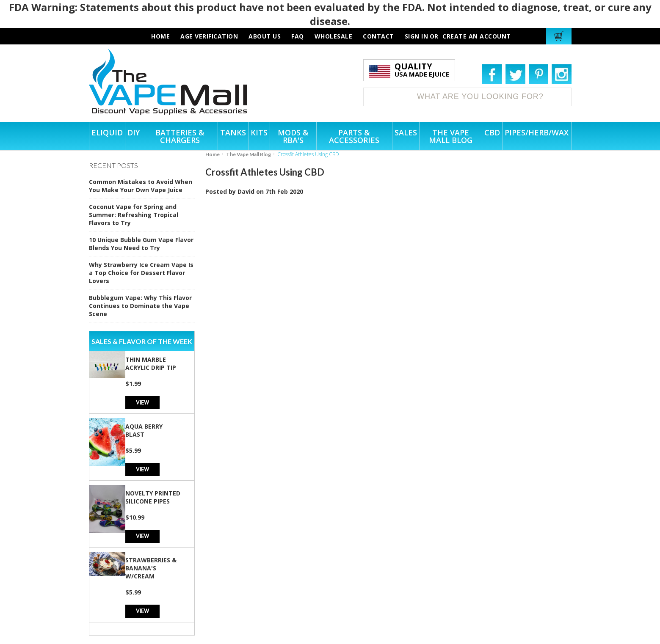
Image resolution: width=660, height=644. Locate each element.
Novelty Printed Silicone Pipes (153, 497)
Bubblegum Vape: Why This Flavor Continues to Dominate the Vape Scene (140, 306)
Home (213, 154)
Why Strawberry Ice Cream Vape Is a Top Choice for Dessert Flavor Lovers (141, 273)
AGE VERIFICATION (209, 36)
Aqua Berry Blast (144, 430)
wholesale (334, 36)
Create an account (477, 36)
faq (298, 36)
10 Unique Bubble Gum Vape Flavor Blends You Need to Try (141, 244)
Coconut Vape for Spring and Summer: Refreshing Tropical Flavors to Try (134, 215)
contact (378, 36)
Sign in (417, 36)
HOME (160, 36)
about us (265, 36)
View (142, 402)
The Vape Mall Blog (249, 154)
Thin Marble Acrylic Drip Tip (151, 363)
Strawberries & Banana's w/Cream (151, 568)
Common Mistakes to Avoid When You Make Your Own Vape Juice (141, 186)
